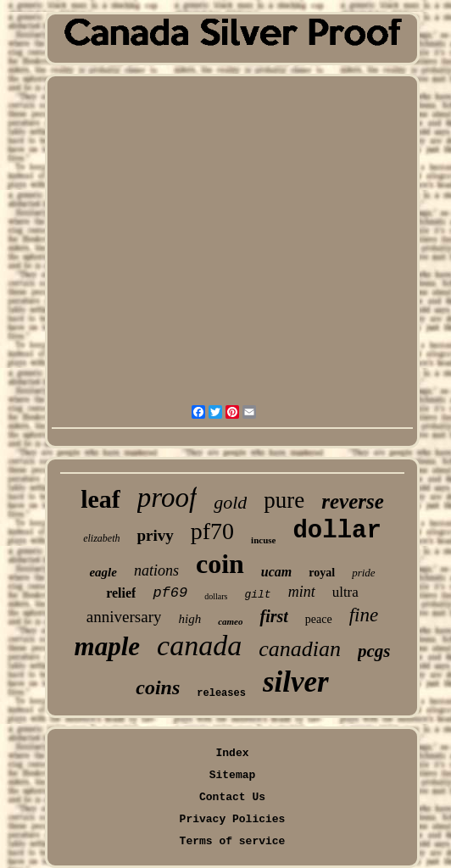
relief (121, 593)
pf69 (170, 593)
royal (322, 573)
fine (364, 615)
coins (158, 687)
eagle (103, 572)
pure (284, 500)
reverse (353, 501)
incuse (263, 540)
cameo (230, 621)
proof (167, 498)
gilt (257, 595)
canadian (300, 649)
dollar (337, 531)
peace (319, 619)
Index (232, 753)
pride (363, 573)
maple (108, 646)
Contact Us (232, 797)
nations (156, 570)
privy (155, 535)
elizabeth (101, 538)
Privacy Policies (233, 819)
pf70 (212, 531)
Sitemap (233, 775)
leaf (100, 499)
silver (296, 682)
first (273, 616)
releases (221, 693)
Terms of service (233, 841)
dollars (216, 596)
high (189, 619)
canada (199, 645)
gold (230, 502)
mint (302, 592)
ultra (345, 592)
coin (220, 564)
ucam (276, 572)
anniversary (124, 617)
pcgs (374, 651)
